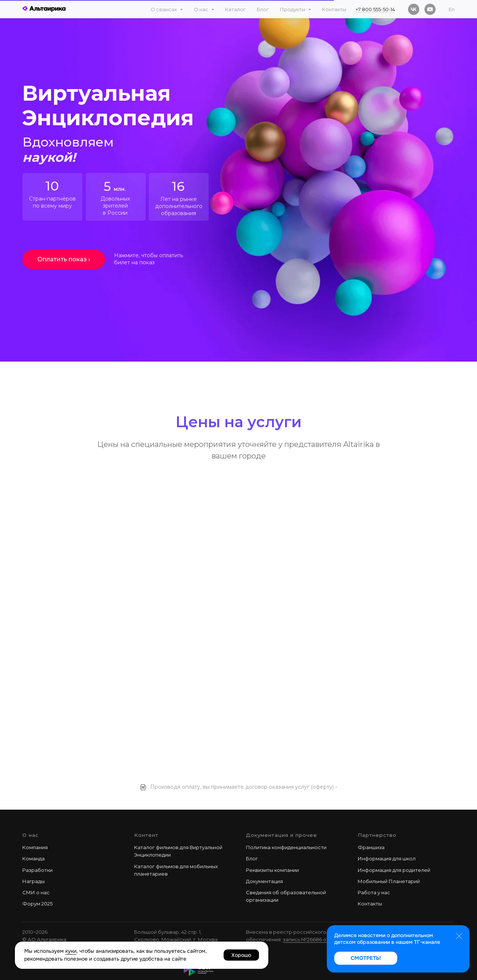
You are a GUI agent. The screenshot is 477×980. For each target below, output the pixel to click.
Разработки (37, 870)
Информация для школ (387, 858)
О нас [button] (202, 9)
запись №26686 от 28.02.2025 (319, 939)
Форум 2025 (37, 904)
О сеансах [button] (164, 9)
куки (71, 951)
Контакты (334, 9)
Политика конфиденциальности (286, 847)
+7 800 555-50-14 (375, 9)
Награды (34, 881)
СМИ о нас (36, 892)
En (452, 9)
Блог (263, 9)
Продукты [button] (293, 9)
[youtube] (430, 9)
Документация (264, 881)
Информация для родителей (394, 870)
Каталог (235, 9)
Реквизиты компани (271, 870)
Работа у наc (374, 892)
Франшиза (371, 847)
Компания (35, 847)
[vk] (414, 9)
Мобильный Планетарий (389, 881)
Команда (34, 858)
